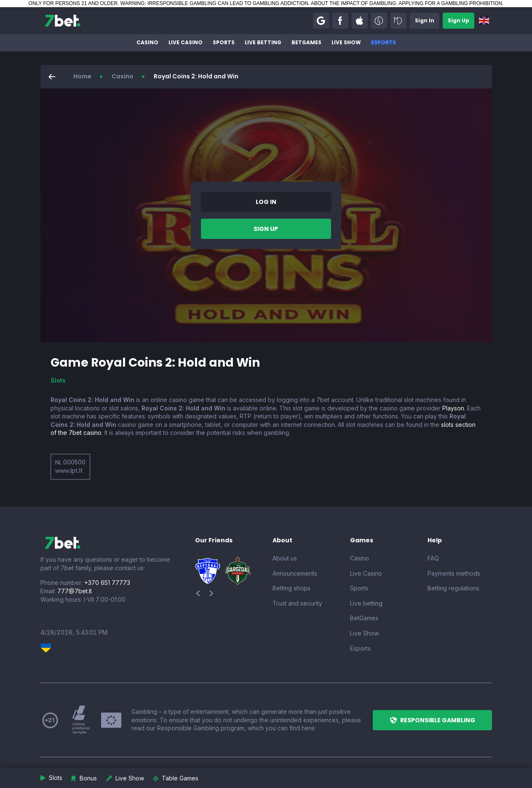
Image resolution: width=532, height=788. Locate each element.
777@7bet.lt (75, 591)
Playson (453, 408)
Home (82, 76)
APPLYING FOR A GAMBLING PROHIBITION (450, 3)
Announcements (295, 573)
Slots (58, 380)
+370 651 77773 (107, 583)
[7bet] (63, 21)
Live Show (346, 42)
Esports (384, 42)
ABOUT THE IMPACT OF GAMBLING (353, 3)
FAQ (433, 558)
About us (285, 558)
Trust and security (297, 603)
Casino (147, 42)
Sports (224, 42)
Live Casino (186, 42)
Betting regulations (453, 588)
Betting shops (291, 588)
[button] (321, 21)
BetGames (306, 42)
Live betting (263, 42)
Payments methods (454, 573)
